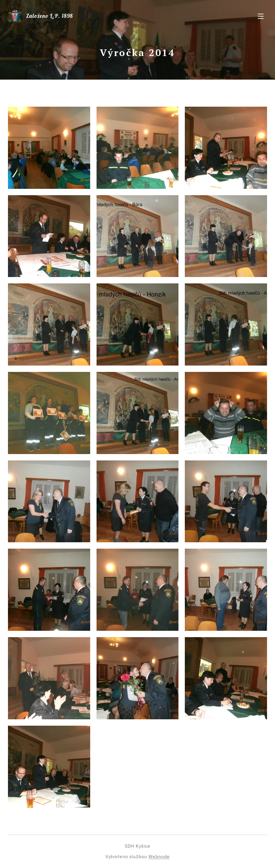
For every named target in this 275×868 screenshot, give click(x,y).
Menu (261, 16)
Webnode (159, 857)
